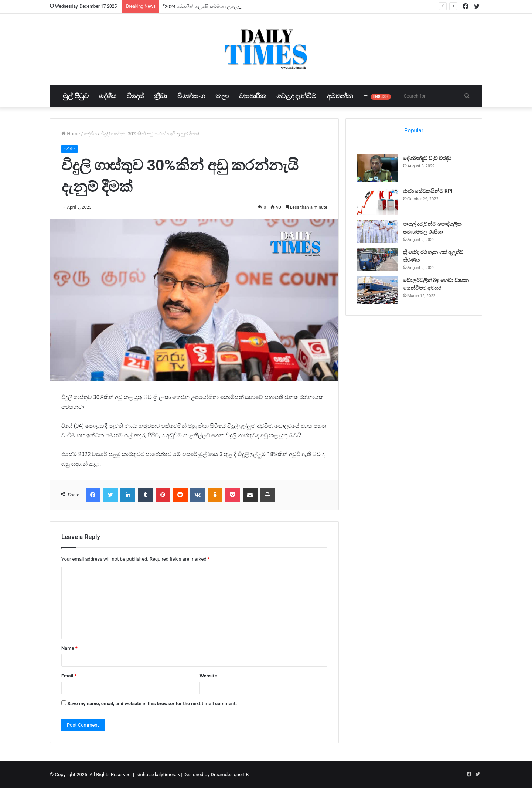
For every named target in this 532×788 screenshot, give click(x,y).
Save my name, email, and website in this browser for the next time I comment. (152, 704)
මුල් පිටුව (76, 96)
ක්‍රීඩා (161, 96)
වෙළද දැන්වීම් (296, 96)
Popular (414, 130)
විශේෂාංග (191, 96)
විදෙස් (135, 96)
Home (71, 134)
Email (69, 676)
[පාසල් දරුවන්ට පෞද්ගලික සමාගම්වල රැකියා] (377, 232)
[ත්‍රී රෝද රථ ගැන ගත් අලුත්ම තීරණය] (377, 260)
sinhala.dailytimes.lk (158, 775)
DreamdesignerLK (230, 775)
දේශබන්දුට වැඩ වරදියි (427, 158)
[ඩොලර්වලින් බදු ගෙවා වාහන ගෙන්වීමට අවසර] (377, 290)
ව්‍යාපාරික (253, 96)
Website (208, 676)
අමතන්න (340, 96)
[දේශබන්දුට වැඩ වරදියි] (377, 168)
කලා (222, 96)
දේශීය (108, 96)
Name (69, 648)
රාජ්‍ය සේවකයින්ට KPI (428, 191)
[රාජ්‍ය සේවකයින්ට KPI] (377, 201)
